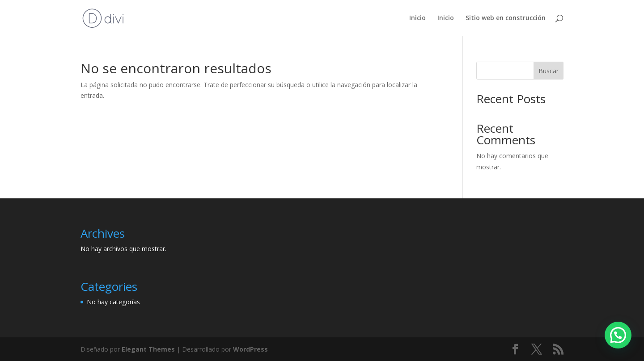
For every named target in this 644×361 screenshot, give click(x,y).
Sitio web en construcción (506, 18)
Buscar (549, 71)
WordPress (250, 349)
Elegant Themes (148, 349)
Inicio (417, 18)
